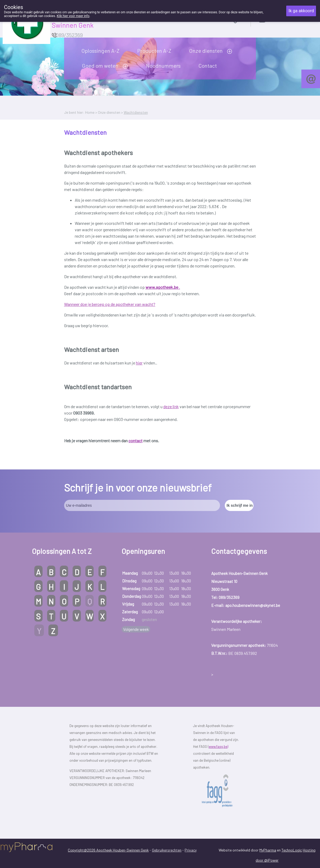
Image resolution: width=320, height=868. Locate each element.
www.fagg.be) (218, 747)
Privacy (191, 850)
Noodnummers (163, 66)
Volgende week (136, 629)
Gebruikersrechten (167, 850)
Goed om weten (100, 66)
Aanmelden (281, 19)
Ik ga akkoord (301, 11)
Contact (208, 66)
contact (136, 441)
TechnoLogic (292, 850)
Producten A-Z (154, 51)
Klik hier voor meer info (73, 16)
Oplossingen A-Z (100, 51)
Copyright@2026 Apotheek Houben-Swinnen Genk (108, 850)
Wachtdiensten (136, 112)
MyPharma (268, 850)
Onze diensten (206, 51)
